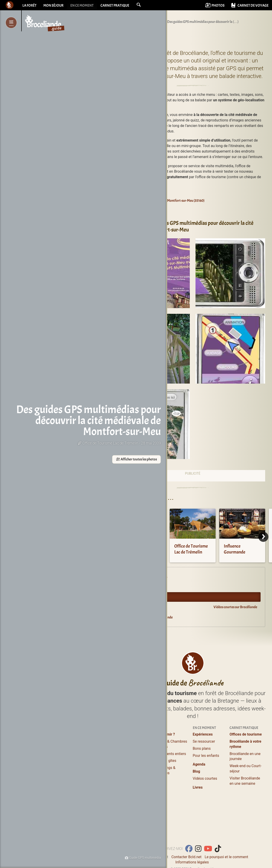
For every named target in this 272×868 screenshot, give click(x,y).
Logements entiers (171, 754)
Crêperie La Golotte (142, 546)
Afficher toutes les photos (82, 470)
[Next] (263, 537)
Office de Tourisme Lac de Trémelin (191, 549)
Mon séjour (53, 6)
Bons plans (202, 748)
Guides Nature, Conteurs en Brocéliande (131, 775)
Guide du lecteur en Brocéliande (150, 617)
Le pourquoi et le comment (226, 857)
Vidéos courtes (205, 778)
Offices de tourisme (246, 734)
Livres (198, 787)
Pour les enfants (206, 756)
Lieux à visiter (130, 741)
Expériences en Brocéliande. (148, 576)
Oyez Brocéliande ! (141, 597)
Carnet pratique (115, 6)
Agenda (134, 587)
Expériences (203, 734)
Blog (197, 771)
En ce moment (82, 6)
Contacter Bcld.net (186, 857)
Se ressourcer (204, 741)
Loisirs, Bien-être (132, 762)
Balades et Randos (134, 756)
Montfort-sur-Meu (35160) (184, 201)
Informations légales (192, 862)
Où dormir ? (165, 734)
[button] (139, 5)
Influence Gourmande (235, 549)
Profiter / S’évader (134, 734)
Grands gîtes (166, 761)
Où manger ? (129, 748)
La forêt (29, 6)
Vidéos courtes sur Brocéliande (235, 607)
